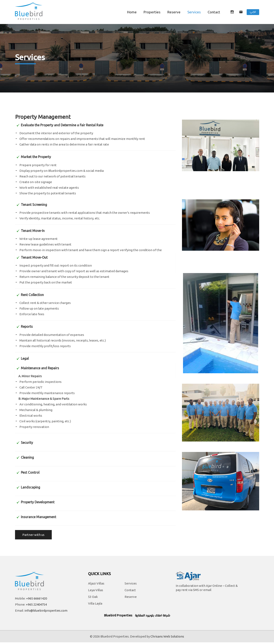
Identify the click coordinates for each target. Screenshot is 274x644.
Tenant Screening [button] (34, 205)
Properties (152, 12)
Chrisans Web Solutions (167, 638)
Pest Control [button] (30, 472)
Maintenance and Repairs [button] (40, 368)
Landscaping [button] (30, 487)
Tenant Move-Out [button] (34, 257)
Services (194, 12)
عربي (253, 12)
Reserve (174, 12)
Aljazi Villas (96, 585)
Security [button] (27, 443)
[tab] (95, 118)
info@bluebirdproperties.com (46, 612)
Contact (130, 592)
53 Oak (93, 599)
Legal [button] (25, 358)
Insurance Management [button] (39, 517)
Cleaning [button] (27, 457)
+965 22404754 (36, 606)
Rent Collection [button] (32, 295)
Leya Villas (96, 592)
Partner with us (33, 536)
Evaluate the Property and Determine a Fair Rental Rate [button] (62, 125)
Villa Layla (95, 605)
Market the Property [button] (36, 157)
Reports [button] (27, 326)
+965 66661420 (37, 600)
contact (214, 12)
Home (132, 12)
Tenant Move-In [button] (33, 231)
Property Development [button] (38, 502)
